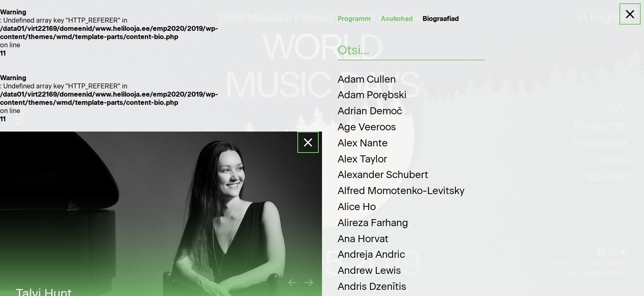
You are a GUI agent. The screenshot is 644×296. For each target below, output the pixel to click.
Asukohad (397, 19)
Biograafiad (441, 19)
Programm (354, 19)
